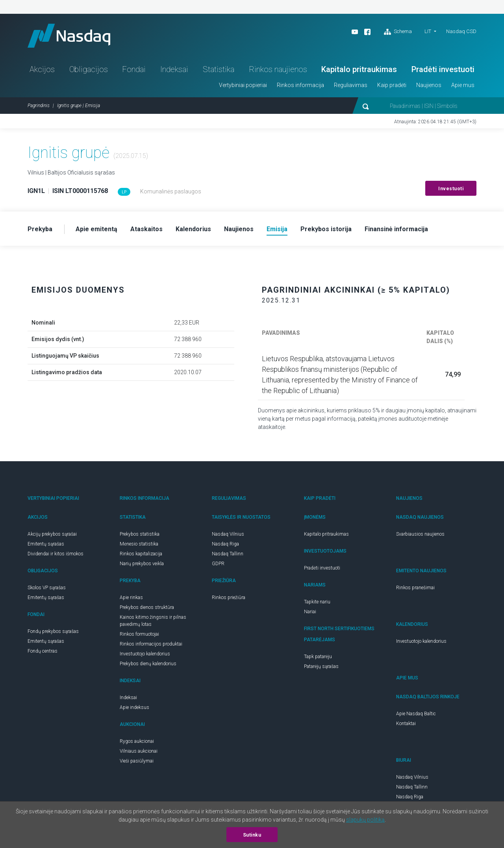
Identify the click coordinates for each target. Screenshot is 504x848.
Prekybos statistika (140, 534)
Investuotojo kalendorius (145, 654)
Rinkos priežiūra (229, 597)
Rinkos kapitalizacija (141, 554)
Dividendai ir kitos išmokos (56, 554)
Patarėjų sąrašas (321, 666)
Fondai (134, 69)
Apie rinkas (131, 597)
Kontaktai (406, 724)
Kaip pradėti (392, 85)
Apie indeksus (134, 707)
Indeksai (174, 69)
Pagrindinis (39, 106)
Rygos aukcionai (137, 741)
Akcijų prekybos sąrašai (52, 534)
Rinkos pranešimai (415, 588)
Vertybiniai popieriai (243, 85)
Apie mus (463, 85)
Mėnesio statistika (139, 544)
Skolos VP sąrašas (47, 588)
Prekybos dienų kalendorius (148, 664)
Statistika (219, 69)
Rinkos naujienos (278, 69)
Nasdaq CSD (461, 31)
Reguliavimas (351, 85)
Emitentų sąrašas (46, 544)
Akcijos (42, 69)
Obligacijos (89, 69)
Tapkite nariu (317, 602)
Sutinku (252, 835)
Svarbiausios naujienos (420, 534)
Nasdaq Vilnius (228, 534)
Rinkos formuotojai (139, 634)
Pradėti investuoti (443, 69)
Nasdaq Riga (225, 544)
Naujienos (429, 85)
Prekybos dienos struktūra (147, 607)
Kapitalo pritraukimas (359, 69)
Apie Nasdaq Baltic (416, 714)
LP (124, 192)
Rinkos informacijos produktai (151, 644)
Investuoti (451, 189)
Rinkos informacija (300, 85)
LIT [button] (428, 31)
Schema (398, 32)
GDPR (218, 564)
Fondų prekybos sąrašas (53, 631)
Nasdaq (69, 36)
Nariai (310, 612)
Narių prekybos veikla (142, 564)
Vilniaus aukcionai (139, 751)
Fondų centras (43, 651)
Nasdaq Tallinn (228, 554)
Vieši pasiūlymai (137, 761)
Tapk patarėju (318, 657)
